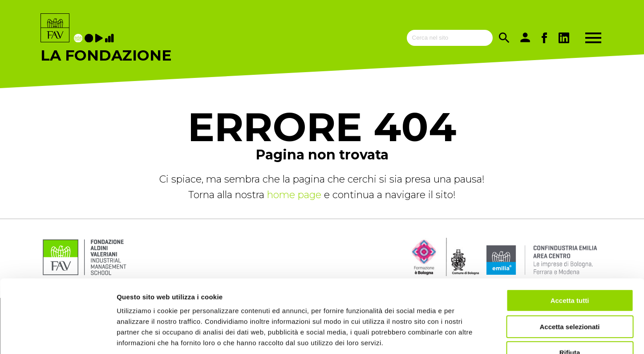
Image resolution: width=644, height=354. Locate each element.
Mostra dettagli (468, 336)
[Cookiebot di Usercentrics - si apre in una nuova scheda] (58, 337)
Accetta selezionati (569, 271)
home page (296, 195)
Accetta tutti (570, 245)
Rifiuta (570, 297)
